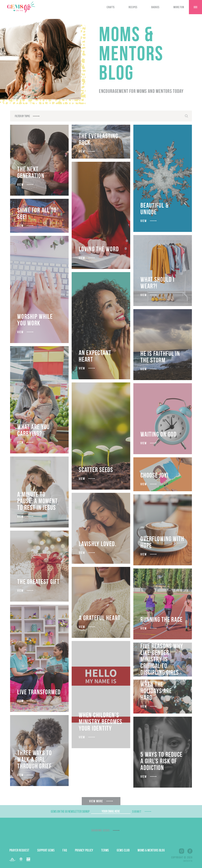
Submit (137, 811)
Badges (155, 7)
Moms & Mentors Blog (151, 850)
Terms (105, 850)
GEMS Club (123, 850)
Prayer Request (19, 850)
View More (96, 801)
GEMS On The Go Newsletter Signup (70, 811)
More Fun (179, 7)
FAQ (65, 850)
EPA (28, 859)
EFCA (21, 859)
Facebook (190, 851)
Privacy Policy (84, 850)
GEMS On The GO (21, 7)
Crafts (111, 7)
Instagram (182, 851)
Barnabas (12, 859)
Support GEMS (46, 850)
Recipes (133, 7)
